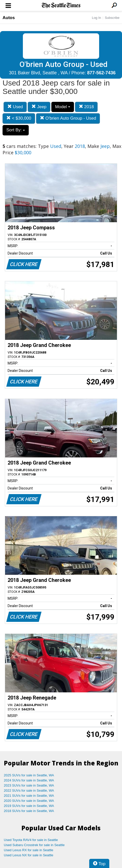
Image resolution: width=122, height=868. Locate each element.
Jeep (39, 107)
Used (15, 107)
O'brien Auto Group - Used (68, 118)
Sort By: (16, 130)
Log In (96, 18)
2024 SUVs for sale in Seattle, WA (29, 780)
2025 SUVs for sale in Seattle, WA (29, 775)
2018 (86, 107)
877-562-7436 (101, 73)
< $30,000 (19, 118)
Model (63, 107)
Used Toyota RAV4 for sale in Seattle (31, 840)
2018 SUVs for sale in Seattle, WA (29, 811)
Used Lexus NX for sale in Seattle (28, 855)
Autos (9, 18)
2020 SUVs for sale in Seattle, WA (29, 801)
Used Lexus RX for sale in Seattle (28, 850)
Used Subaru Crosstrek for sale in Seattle (34, 845)
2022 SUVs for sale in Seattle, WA (29, 790)
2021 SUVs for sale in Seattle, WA (29, 796)
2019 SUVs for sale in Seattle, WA (29, 806)
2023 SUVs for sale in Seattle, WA (29, 785)
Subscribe (112, 18)
